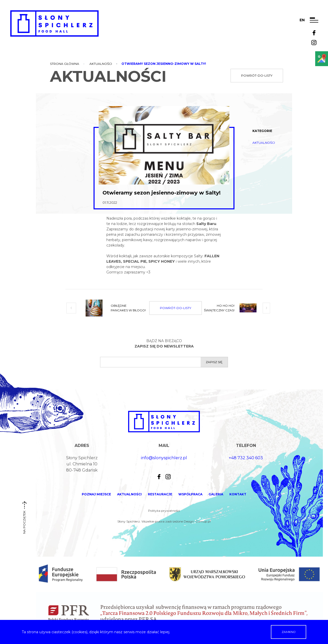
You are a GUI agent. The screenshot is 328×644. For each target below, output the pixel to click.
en (302, 20)
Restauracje (160, 494)
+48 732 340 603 (246, 458)
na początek (24, 520)
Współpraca (190, 494)
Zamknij (289, 632)
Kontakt (238, 494)
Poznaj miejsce (96, 494)
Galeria (216, 494)
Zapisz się (214, 362)
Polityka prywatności (164, 511)
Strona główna (65, 64)
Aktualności (101, 64)
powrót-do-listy (257, 75)
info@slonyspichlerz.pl (164, 458)
